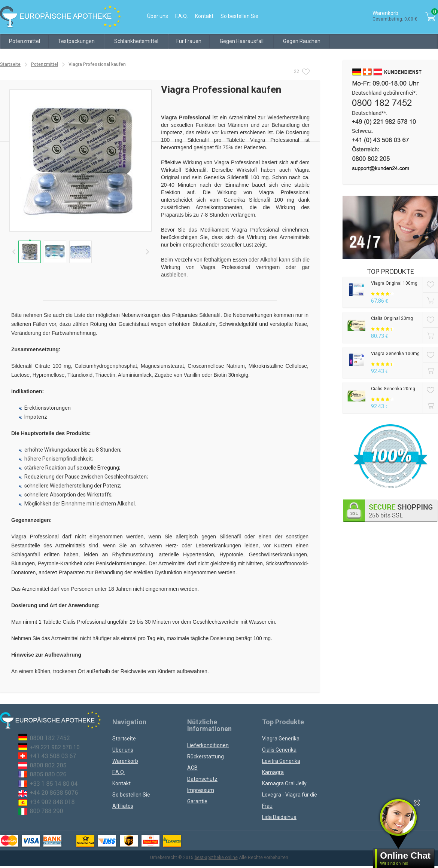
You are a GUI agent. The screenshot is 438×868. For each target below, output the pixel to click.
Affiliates (123, 806)
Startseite (10, 64)
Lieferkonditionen (208, 745)
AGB (192, 768)
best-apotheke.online (216, 858)
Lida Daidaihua (279, 817)
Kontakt (204, 16)
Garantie (197, 801)
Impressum (201, 790)
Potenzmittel (25, 41)
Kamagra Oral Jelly (284, 783)
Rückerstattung (206, 757)
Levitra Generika (281, 761)
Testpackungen (76, 41)
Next (147, 252)
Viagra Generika (281, 739)
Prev (14, 252)
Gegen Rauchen (302, 41)
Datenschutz (202, 779)
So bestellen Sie (239, 16)
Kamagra (273, 772)
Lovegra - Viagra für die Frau (290, 800)
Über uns (158, 16)
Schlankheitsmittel (136, 41)
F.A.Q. (182, 16)
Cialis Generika (279, 750)
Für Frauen (189, 41)
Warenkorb (125, 761)
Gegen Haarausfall (242, 41)
